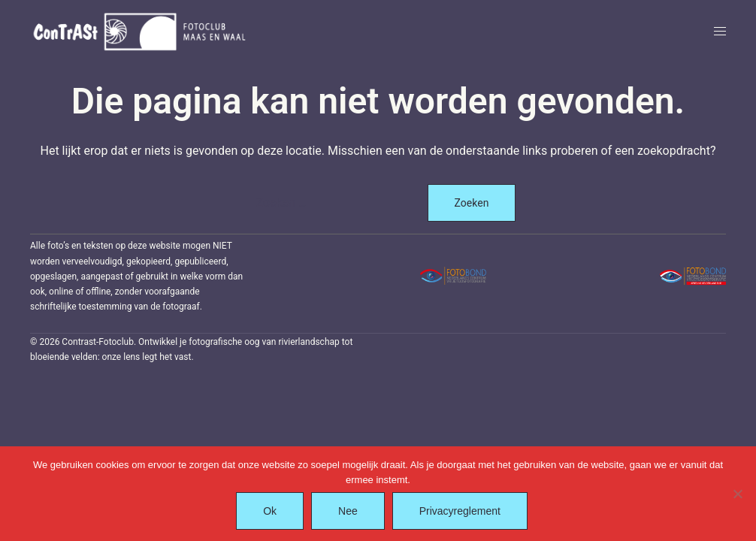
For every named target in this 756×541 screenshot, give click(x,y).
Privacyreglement (460, 511)
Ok (270, 511)
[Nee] (737, 494)
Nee (348, 511)
